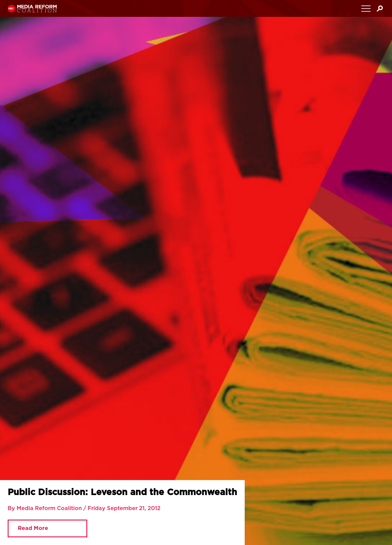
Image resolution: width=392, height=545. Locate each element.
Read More (33, 528)
